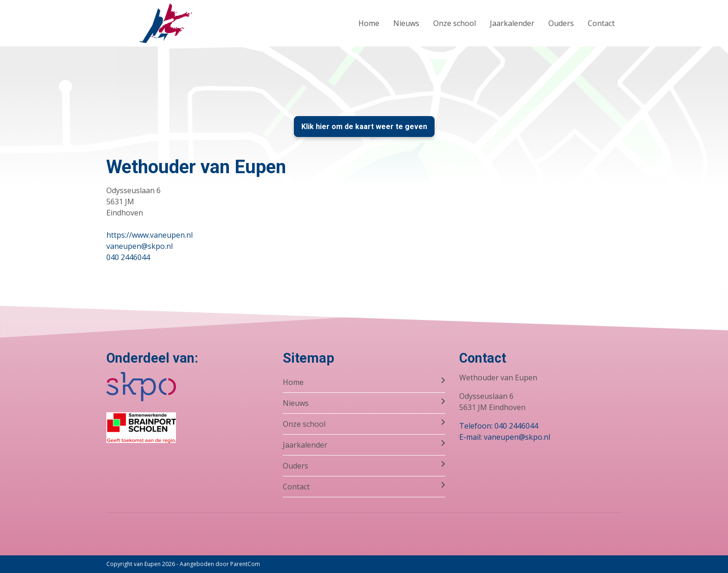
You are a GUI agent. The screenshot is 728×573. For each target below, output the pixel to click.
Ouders (561, 23)
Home (369, 23)
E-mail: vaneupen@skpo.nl (505, 437)
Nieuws (406, 23)
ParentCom (245, 564)
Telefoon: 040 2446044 (499, 426)
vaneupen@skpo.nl (140, 246)
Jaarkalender (512, 23)
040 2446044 (128, 257)
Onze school (455, 23)
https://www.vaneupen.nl (149, 235)
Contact (601, 23)
